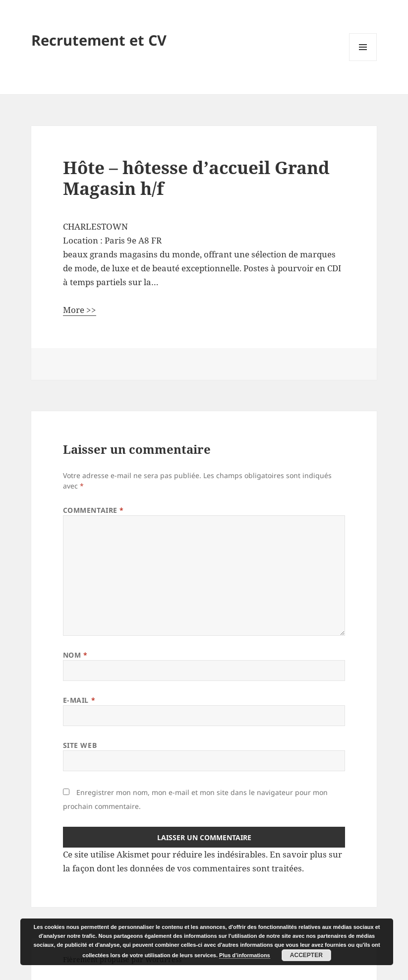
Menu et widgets (363, 61)
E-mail (79, 700)
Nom (75, 655)
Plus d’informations (245, 955)
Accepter (306, 955)
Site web (80, 745)
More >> (80, 310)
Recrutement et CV (99, 40)
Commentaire (93, 510)
